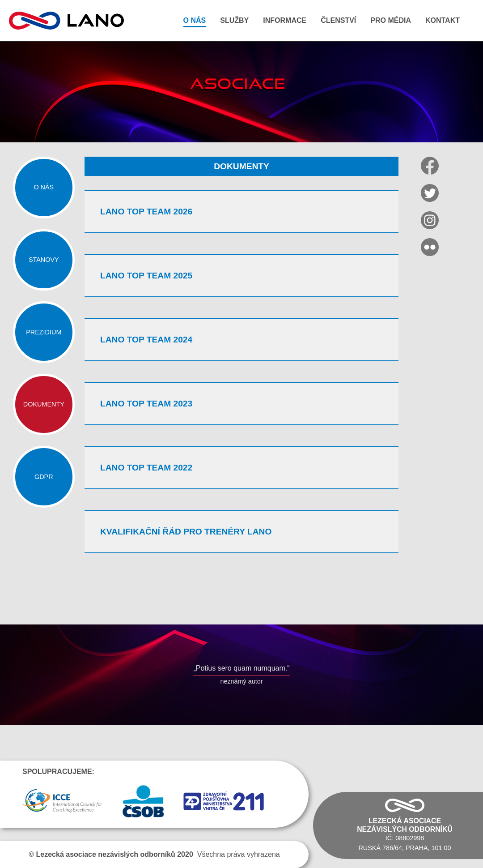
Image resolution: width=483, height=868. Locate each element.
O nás (195, 20)
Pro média (391, 20)
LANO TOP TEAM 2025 (146, 276)
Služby (234, 20)
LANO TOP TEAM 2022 (146, 468)
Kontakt (443, 20)
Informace (285, 20)
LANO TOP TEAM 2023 (146, 404)
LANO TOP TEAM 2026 (146, 212)
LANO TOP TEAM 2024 (146, 340)
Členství (338, 20)
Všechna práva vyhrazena (154, 854)
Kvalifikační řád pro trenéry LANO (186, 532)
